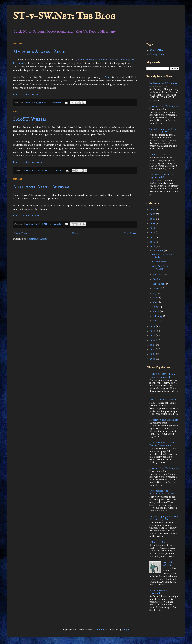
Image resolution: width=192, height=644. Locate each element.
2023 (153, 214)
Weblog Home (157, 54)
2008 (153, 345)
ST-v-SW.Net (156, 50)
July (155, 293)
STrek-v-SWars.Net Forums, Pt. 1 (159, 592)
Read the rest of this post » (27, 94)
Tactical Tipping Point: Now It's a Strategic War (164, 130)
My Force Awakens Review (41, 52)
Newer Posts (20, 233)
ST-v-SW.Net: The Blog (64, 16)
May (155, 302)
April (156, 307)
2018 (153, 233)
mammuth (102, 629)
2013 (153, 331)
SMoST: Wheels (30, 119)
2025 (153, 210)
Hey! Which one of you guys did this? (162, 176)
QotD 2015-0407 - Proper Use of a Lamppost (163, 376)
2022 (153, 219)
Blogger (126, 629)
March (156, 312)
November (158, 275)
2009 (153, 340)
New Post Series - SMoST (163, 400)
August (157, 288)
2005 (153, 359)
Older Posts (130, 233)
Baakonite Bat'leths (168, 563)
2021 (153, 224)
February (158, 316)
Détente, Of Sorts (158, 154)
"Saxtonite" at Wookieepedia (164, 106)
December (158, 251)
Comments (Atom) (37, 239)
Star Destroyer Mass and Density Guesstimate (162, 444)
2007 (153, 350)
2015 (153, 247)
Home (75, 233)
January (157, 321)
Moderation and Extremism (164, 83)
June (155, 298)
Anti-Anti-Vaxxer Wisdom (41, 187)
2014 (153, 327)
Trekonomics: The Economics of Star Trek (162, 492)
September (159, 284)
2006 (153, 354)
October (157, 279)
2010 (153, 336)
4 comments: (56, 103)
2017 (153, 237)
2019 (153, 228)
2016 (153, 242)
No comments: (56, 170)
